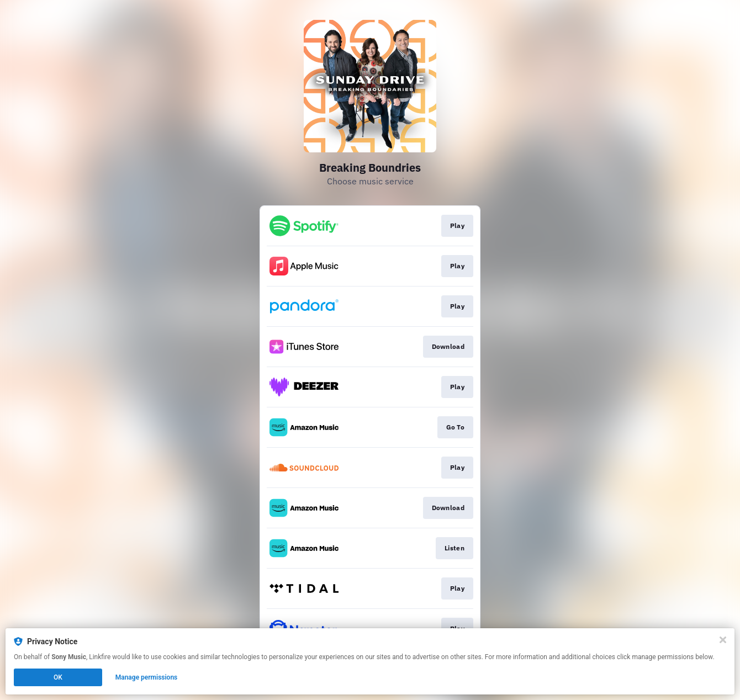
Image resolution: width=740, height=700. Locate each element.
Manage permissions (147, 677)
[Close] (723, 640)
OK (58, 677)
